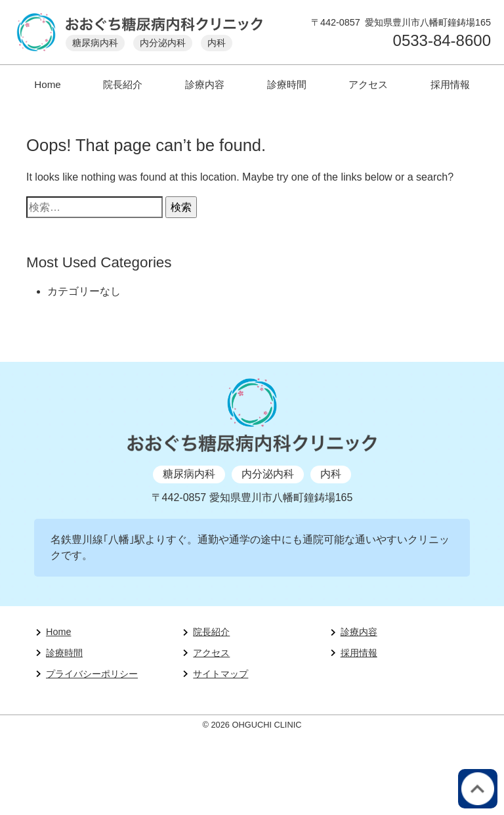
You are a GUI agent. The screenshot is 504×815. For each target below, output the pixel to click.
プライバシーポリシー (92, 674)
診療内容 (205, 84)
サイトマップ (220, 674)
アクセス (368, 84)
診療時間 (287, 84)
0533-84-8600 (442, 41)
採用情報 (450, 84)
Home (48, 84)
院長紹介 (123, 84)
